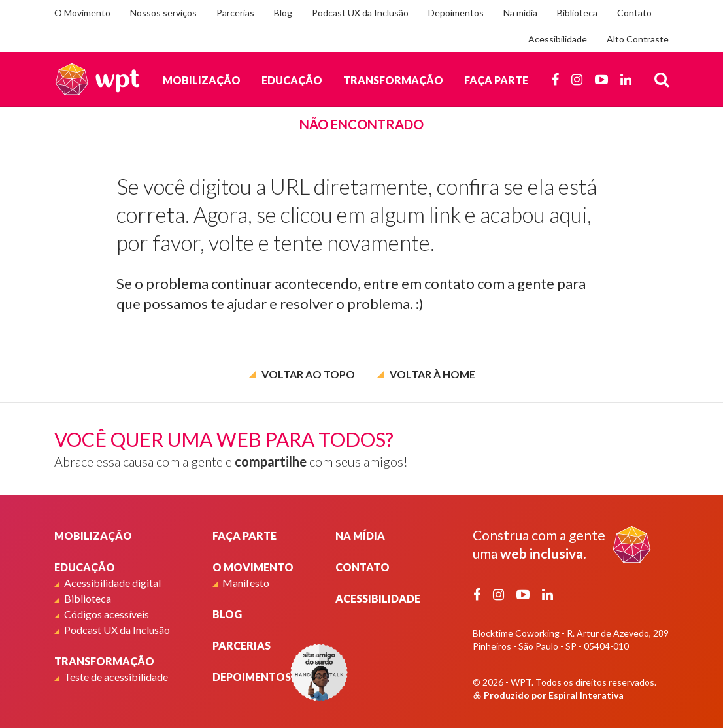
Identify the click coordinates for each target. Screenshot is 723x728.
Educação (292, 80)
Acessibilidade (558, 39)
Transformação (393, 80)
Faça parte (496, 80)
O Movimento (82, 13)
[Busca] (662, 79)
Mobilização (202, 80)
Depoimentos (456, 13)
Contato (634, 13)
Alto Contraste (638, 39)
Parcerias (235, 13)
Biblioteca (577, 13)
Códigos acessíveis (107, 614)
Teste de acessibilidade (116, 677)
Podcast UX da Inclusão (360, 13)
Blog (283, 13)
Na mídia (520, 13)
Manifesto (246, 583)
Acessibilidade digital (112, 583)
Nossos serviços (163, 13)
